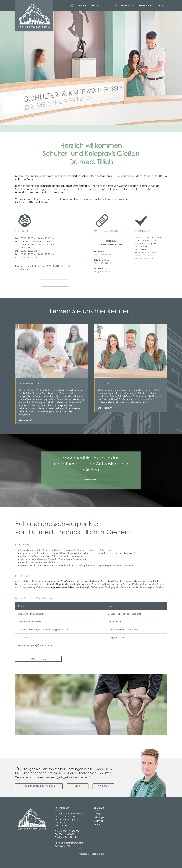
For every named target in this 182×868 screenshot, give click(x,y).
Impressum (84, 854)
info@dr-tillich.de (102, 272)
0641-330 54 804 (62, 846)
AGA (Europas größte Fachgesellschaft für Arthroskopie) (87, 581)
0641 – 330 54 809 (67, 834)
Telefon (103, 786)
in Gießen (70, 587)
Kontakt (98, 824)
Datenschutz (98, 854)
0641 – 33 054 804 (102, 263)
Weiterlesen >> (105, 408)
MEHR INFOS (91, 479)
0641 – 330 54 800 (71, 831)
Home (97, 814)
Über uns (98, 821)
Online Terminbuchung (111, 243)
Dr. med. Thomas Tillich (55, 281)
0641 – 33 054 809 (146, 256)
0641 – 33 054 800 (102, 255)
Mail (78, 786)
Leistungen (99, 817)
